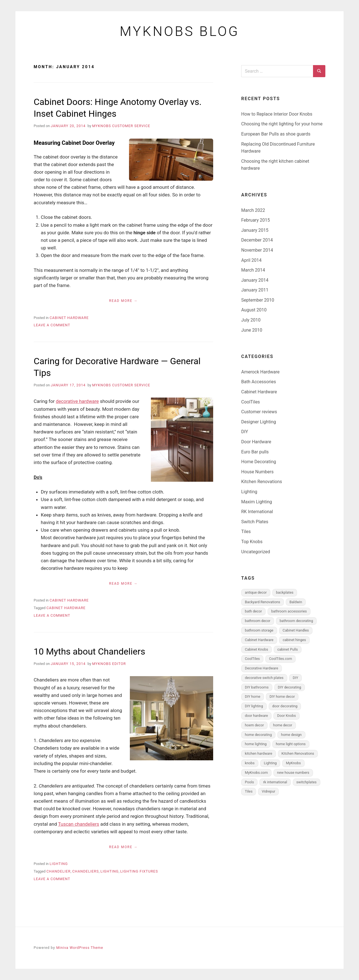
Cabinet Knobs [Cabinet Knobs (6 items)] (256, 649)
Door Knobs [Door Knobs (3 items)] (286, 716)
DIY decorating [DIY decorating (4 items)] (290, 687)
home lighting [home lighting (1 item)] (256, 744)
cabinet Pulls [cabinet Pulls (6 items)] (288, 649)
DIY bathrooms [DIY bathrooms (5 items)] (257, 687)
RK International (257, 512)
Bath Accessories (259, 382)
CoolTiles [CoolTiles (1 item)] (252, 659)
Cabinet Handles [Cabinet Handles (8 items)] (296, 630)
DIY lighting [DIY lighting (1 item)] (254, 706)
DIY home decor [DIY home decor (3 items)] (282, 696)
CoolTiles (251, 402)
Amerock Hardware (260, 372)
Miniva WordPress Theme (80, 948)
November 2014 (257, 250)
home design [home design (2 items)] (291, 735)
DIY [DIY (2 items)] (295, 678)
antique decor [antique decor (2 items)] (256, 592)
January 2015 (255, 230)
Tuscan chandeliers (79, 824)
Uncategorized (256, 552)
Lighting (59, 864)
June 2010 (252, 330)
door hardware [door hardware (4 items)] (256, 716)
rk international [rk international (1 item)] (275, 782)
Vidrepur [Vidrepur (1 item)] (268, 791)
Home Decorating (259, 462)
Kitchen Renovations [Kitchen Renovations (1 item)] (298, 753)
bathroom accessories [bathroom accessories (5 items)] (289, 611)
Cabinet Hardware (69, 318)
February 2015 (256, 220)
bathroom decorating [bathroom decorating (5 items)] (296, 621)
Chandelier (58, 871)
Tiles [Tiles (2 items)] (249, 791)
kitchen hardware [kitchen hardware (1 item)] (259, 753)
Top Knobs (252, 542)
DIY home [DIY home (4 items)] (253, 696)
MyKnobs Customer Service (121, 126)
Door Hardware (256, 442)
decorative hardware (77, 401)
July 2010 (251, 320)
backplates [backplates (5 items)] (285, 592)
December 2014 (257, 240)
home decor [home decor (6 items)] (283, 725)
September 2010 (258, 300)
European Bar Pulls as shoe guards (276, 134)
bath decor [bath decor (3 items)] (253, 611)
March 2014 (253, 270)
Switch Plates (255, 522)
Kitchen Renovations (262, 482)
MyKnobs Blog (180, 31)
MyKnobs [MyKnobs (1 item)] (293, 763)
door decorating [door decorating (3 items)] (285, 706)
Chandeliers (85, 871)
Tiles (246, 532)
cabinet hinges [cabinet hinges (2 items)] (294, 640)
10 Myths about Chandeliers (89, 651)
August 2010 (254, 310)
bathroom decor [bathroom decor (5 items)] (258, 621)
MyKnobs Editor (109, 664)
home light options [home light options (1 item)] (291, 744)
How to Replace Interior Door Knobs (277, 114)
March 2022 (253, 210)
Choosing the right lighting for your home (282, 124)
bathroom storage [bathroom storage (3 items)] (259, 630)
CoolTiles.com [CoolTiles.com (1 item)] (280, 659)
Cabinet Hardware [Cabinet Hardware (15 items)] (259, 640)
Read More (121, 301)
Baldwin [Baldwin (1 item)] (296, 602)
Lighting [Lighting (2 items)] (270, 763)
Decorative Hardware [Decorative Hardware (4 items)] (262, 668)
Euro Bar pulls (255, 452)
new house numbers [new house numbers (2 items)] (293, 773)
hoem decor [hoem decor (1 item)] (254, 725)
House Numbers (257, 472)
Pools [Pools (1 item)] (249, 782)
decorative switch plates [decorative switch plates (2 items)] (264, 678)
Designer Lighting (259, 422)
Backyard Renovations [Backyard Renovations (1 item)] (263, 602)
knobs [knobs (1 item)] (250, 763)
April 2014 (251, 260)
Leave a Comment (52, 325)
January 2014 (255, 280)
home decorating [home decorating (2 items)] (258, 735)
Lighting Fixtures (139, 871)
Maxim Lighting (257, 502)
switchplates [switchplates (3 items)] (307, 782)
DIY (245, 432)
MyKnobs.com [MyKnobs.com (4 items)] (256, 773)
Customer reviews (259, 412)
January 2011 (255, 290)
